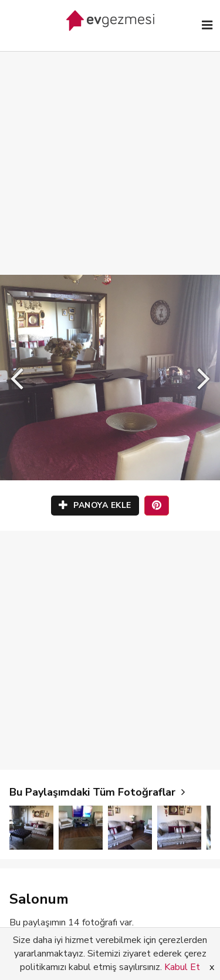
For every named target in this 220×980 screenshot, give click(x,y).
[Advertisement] (110, 151)
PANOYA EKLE (95, 505)
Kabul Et (182, 967)
